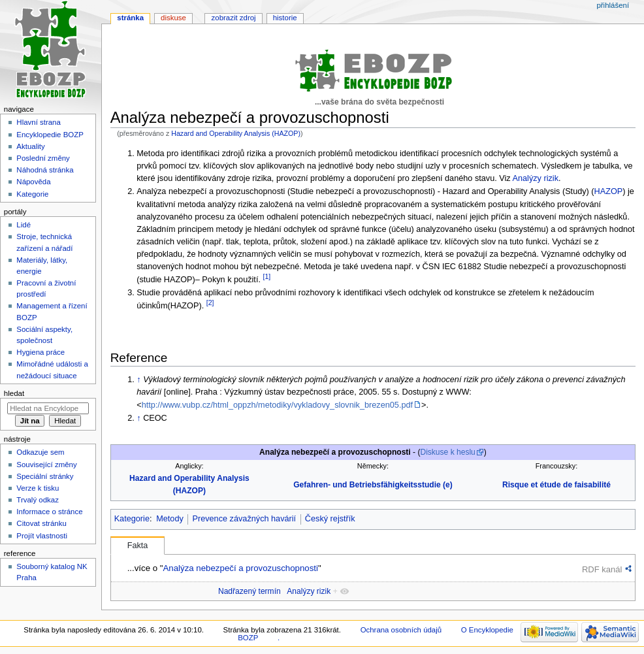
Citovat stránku (41, 523)
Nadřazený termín (250, 591)
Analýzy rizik (536, 178)
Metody (170, 519)
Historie (285, 18)
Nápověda (33, 182)
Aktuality (30, 146)
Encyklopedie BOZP (50, 135)
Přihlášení (613, 5)
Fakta (138, 546)
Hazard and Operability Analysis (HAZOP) (236, 133)
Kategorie (132, 519)
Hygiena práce (40, 352)
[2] (210, 302)
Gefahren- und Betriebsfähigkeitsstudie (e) (373, 485)
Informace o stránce (49, 512)
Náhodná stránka (45, 170)
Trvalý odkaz (38, 500)
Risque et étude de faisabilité (556, 485)
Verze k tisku (38, 488)
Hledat (14, 393)
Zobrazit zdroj (234, 18)
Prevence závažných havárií (244, 519)
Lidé (24, 225)
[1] (266, 276)
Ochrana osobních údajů (401, 630)
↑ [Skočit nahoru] (138, 380)
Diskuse (173, 18)
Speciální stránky (45, 476)
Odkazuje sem (40, 452)
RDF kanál (602, 569)
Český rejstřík (330, 519)
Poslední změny (43, 158)
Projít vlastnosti (42, 536)
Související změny (46, 465)
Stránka (130, 18)
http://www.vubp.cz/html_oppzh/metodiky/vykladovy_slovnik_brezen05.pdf (277, 405)
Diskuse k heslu (447, 452)
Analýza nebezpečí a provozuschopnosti (240, 568)
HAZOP (609, 191)
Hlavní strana (38, 122)
